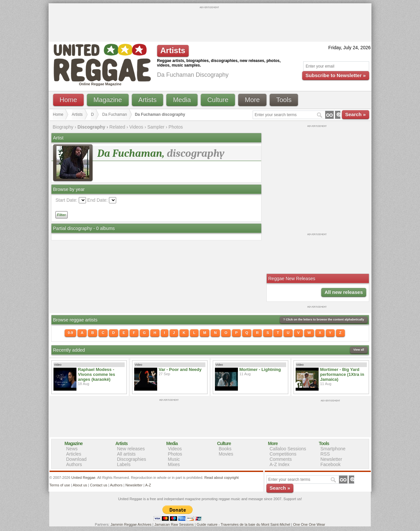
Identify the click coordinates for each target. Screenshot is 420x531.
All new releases (344, 292)
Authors (74, 464)
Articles (74, 454)
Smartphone (333, 449)
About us (80, 485)
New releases (131, 449)
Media (182, 100)
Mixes (174, 464)
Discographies (132, 459)
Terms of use (60, 485)
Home (68, 100)
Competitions (283, 454)
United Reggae (83, 478)
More (252, 100)
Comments (281, 459)
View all (359, 350)
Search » (356, 114)
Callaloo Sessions (288, 449)
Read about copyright (222, 478)
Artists (148, 100)
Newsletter (331, 459)
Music (174, 459)
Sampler (156, 127)
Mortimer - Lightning (260, 369)
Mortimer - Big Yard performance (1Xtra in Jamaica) (342, 374)
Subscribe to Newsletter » (336, 75)
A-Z (148, 485)
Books (225, 449)
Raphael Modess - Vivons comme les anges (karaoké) (97, 374)
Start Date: (66, 200)
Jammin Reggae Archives (131, 524)
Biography (63, 127)
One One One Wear (309, 524)
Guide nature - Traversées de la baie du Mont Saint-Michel (243, 524)
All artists (126, 454)
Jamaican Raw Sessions (174, 524)
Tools (284, 100)
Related (117, 127)
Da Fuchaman (115, 114)
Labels (124, 464)
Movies (226, 454)
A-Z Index (280, 464)
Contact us (99, 485)
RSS (325, 454)
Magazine (108, 100)
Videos (136, 127)
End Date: (97, 200)
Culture (218, 100)
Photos (176, 127)
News (72, 449)
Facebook (331, 464)
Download (76, 459)
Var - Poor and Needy (180, 369)
